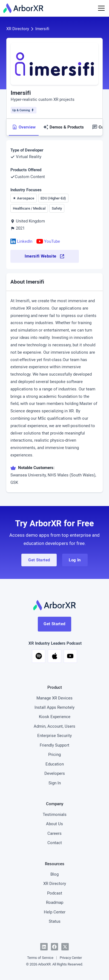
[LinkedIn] (44, 947)
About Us (55, 824)
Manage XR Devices (55, 698)
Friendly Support (55, 745)
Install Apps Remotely (55, 707)
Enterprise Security (55, 735)
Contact (55, 843)
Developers (55, 773)
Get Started (54, 624)
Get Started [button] (39, 560)
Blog (55, 874)
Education (55, 764)
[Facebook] (55, 947)
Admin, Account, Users (55, 726)
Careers (55, 833)
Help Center (55, 912)
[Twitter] (65, 947)
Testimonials (55, 814)
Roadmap (55, 902)
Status (55, 921)
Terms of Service (40, 958)
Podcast (55, 893)
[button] (39, 656)
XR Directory (18, 29)
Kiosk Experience (55, 717)
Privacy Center (71, 958)
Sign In (55, 783)
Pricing (55, 754)
